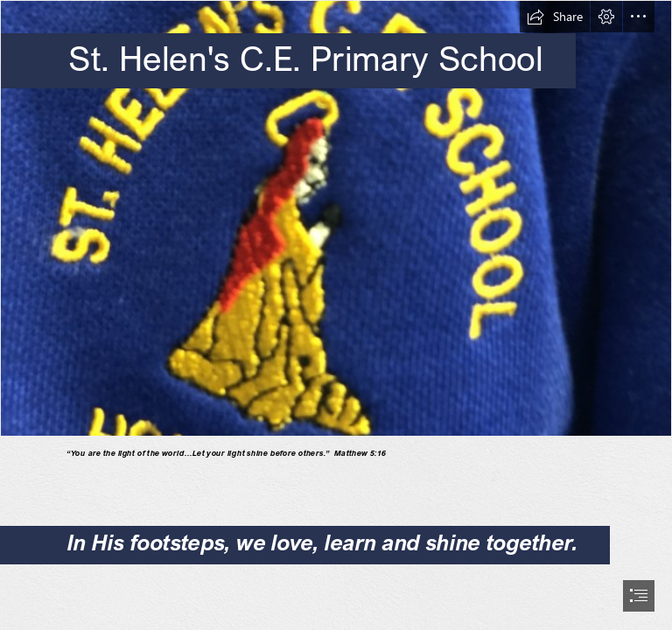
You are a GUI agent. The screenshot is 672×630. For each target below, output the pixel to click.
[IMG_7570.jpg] (336, 218)
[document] (336, 315)
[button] (555, 17)
